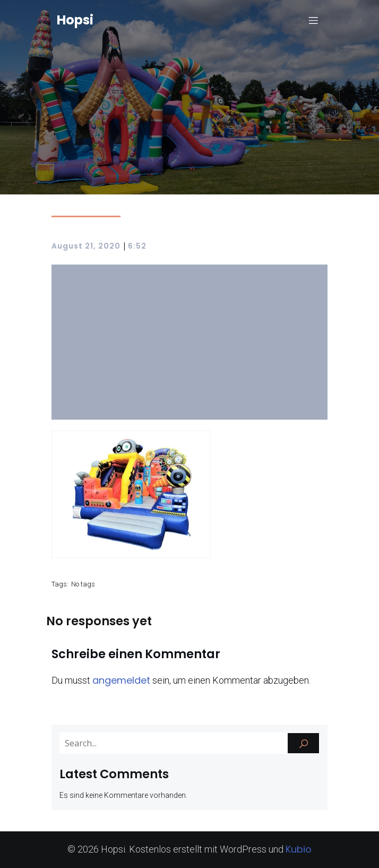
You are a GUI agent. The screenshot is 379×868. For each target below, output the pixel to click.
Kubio (299, 849)
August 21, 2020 (86, 246)
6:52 (137, 246)
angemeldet (121, 680)
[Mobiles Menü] (313, 20)
